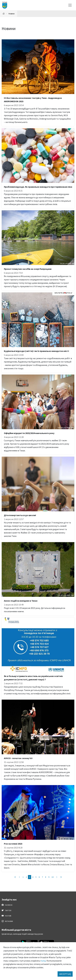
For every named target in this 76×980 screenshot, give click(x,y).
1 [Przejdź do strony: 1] (23, 877)
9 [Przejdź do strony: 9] (49, 877)
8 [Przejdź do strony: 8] (46, 877)
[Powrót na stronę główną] (4, 14)
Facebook (7, 905)
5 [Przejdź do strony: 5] (36, 877)
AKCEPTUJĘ (65, 974)
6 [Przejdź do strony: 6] (39, 877)
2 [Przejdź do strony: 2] (26, 877)
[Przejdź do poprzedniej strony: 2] (19, 877)
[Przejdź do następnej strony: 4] (57, 877)
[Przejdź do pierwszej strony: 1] (15, 877)
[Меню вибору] (70, 5)
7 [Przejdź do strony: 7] (42, 877)
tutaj (43, 961)
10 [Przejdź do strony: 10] (53, 877)
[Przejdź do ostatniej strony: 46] (61, 877)
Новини (12, 14)
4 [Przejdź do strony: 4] (33, 877)
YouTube (6, 916)
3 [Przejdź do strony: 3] (30, 877)
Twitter (6, 910)
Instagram (7, 921)
